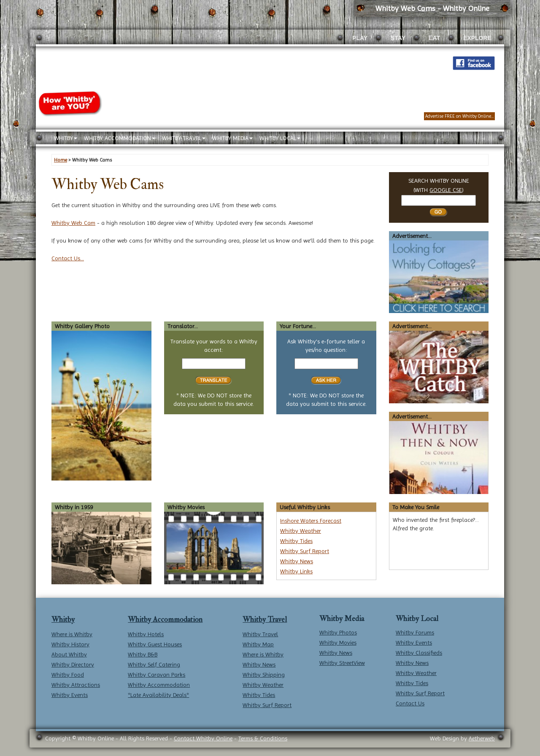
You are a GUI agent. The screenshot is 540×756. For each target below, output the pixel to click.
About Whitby (69, 654)
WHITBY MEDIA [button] (232, 138)
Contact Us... (68, 258)
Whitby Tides (296, 541)
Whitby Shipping (264, 675)
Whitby (63, 620)
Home (61, 160)
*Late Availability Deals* (158, 695)
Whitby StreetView (342, 663)
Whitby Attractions (76, 685)
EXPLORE (477, 38)
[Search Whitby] (439, 200)
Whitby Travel (265, 620)
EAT (434, 38)
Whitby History (70, 644)
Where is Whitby (72, 634)
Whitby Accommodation (165, 620)
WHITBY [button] (66, 138)
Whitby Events (70, 695)
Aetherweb (482, 738)
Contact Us (410, 703)
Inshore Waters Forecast (311, 521)
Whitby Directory (73, 664)
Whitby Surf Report (305, 551)
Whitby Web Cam (73, 223)
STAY (398, 38)
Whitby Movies (338, 643)
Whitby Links (296, 571)
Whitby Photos (338, 632)
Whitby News (297, 561)
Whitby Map (258, 644)
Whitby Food (68, 675)
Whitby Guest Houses (155, 644)
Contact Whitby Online (203, 738)
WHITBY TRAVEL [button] (184, 138)
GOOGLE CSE (446, 190)
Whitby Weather (301, 531)
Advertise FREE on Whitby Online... (459, 116)
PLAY (360, 38)
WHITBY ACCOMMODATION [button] (120, 138)
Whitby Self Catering (154, 664)
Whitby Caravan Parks (157, 675)
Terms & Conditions (263, 738)
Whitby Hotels (146, 634)
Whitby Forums (415, 632)
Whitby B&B (143, 654)
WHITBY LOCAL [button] (280, 138)
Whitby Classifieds (419, 653)
